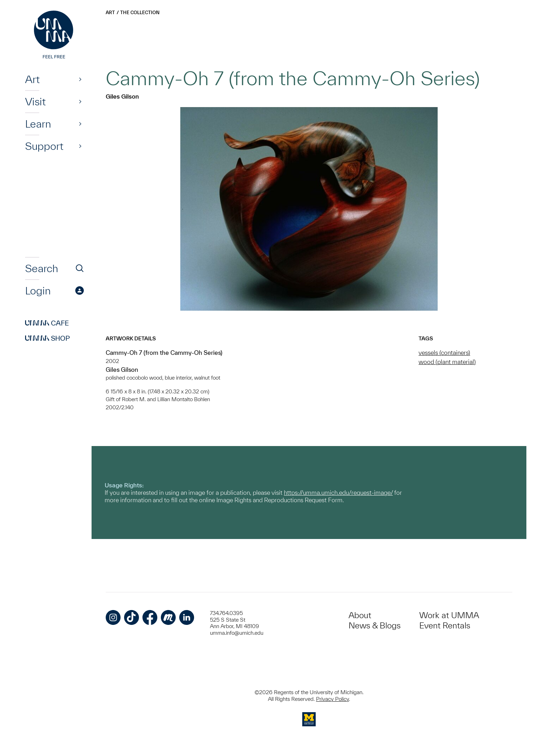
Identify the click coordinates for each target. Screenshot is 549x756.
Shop (48, 338)
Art (32, 79)
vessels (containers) (444, 353)
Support (44, 146)
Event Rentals (445, 625)
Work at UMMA (449, 615)
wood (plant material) (447, 362)
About (360, 615)
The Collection (140, 13)
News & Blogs (375, 625)
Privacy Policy (332, 699)
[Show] (80, 79)
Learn (38, 124)
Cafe (47, 323)
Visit (35, 101)
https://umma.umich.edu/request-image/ (338, 493)
